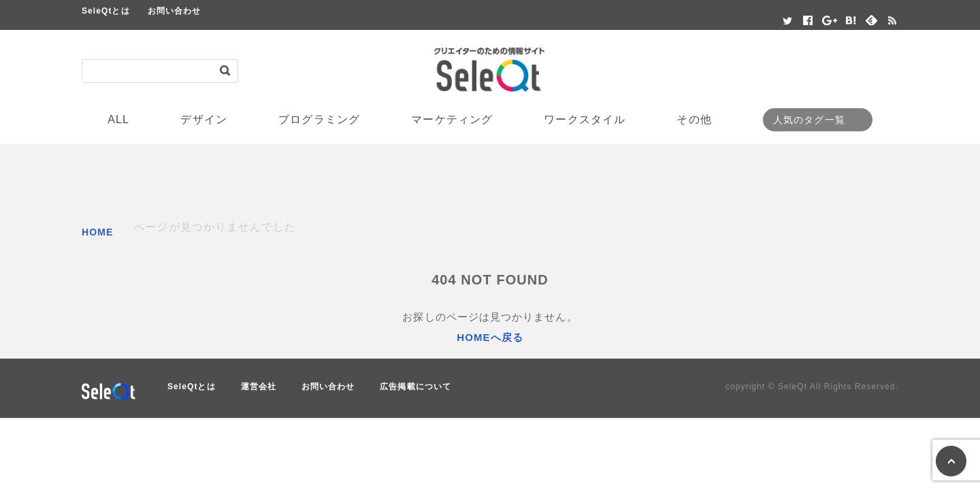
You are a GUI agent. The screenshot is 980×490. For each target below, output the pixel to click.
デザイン (203, 119)
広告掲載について (415, 387)
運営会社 (259, 387)
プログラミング (319, 119)
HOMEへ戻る (490, 337)
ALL (118, 119)
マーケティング (452, 119)
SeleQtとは (106, 11)
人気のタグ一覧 (809, 120)
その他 (694, 119)
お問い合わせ (174, 11)
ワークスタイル (585, 119)
